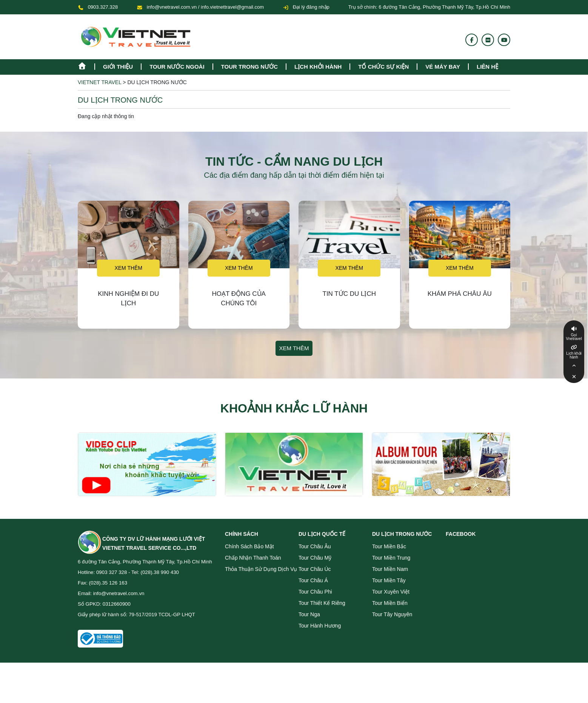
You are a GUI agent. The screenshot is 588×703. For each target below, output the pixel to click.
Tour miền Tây (389, 580)
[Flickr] (488, 40)
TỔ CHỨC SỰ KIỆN (383, 67)
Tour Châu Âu (315, 546)
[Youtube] (504, 40)
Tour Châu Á (313, 580)
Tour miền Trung (391, 558)
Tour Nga (309, 614)
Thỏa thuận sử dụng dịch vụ (261, 569)
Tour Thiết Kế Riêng (322, 603)
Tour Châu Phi (315, 592)
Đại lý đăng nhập (306, 7)
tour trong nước (249, 67)
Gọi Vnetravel (574, 337)
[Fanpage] (472, 40)
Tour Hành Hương (320, 626)
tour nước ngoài (177, 67)
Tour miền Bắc (389, 546)
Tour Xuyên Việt (391, 592)
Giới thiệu (118, 67)
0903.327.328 (103, 7)
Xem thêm (128, 268)
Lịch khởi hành (318, 67)
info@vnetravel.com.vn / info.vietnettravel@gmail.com (205, 7)
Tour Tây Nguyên (392, 614)
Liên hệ (487, 67)
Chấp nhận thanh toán (253, 558)
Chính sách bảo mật (249, 546)
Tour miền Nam (390, 569)
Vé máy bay (443, 67)
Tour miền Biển (390, 603)
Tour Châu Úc (315, 569)
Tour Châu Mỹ (315, 558)
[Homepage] (86, 65)
